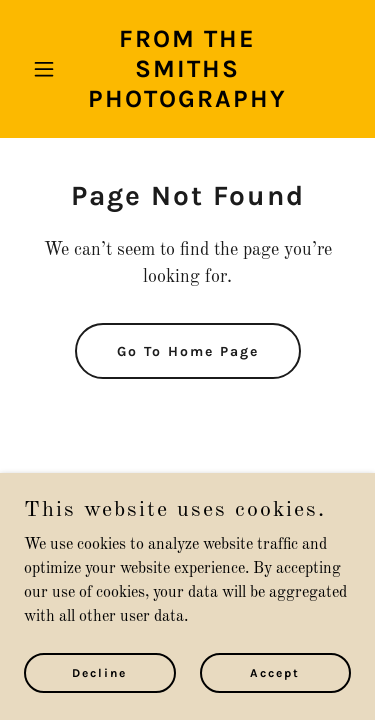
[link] (187, 103)
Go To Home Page (188, 351)
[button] (48, 69)
